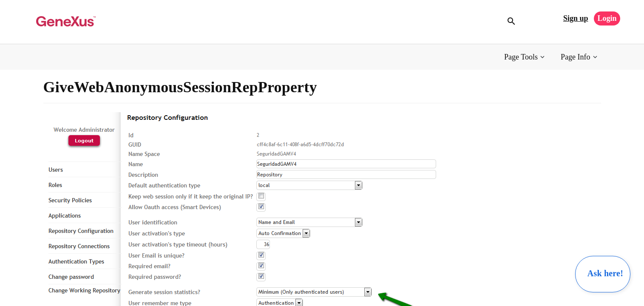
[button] (525, 57)
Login (607, 18)
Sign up (576, 18)
